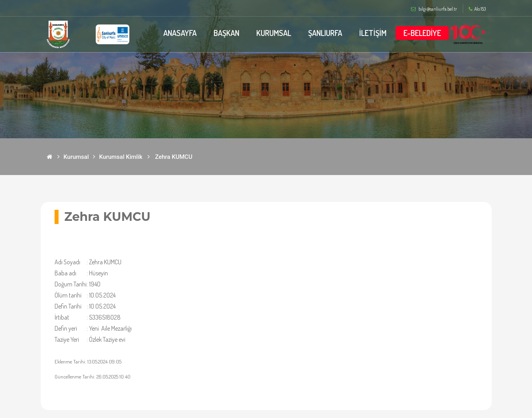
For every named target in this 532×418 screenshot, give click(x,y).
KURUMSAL (274, 33)
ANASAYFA (180, 33)
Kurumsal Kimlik (121, 157)
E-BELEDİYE (422, 33)
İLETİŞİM (373, 33)
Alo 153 (477, 9)
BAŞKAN (226, 33)
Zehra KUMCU (174, 157)
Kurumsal (76, 157)
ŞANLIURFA (325, 33)
